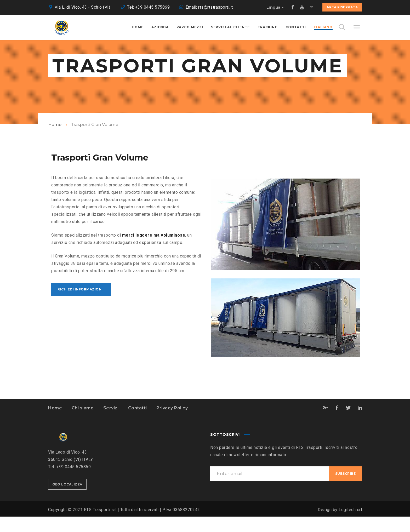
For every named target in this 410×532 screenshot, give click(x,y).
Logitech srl (350, 525)
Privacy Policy (172, 423)
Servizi (111, 423)
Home (55, 140)
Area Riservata (342, 7)
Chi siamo (83, 423)
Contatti (138, 423)
